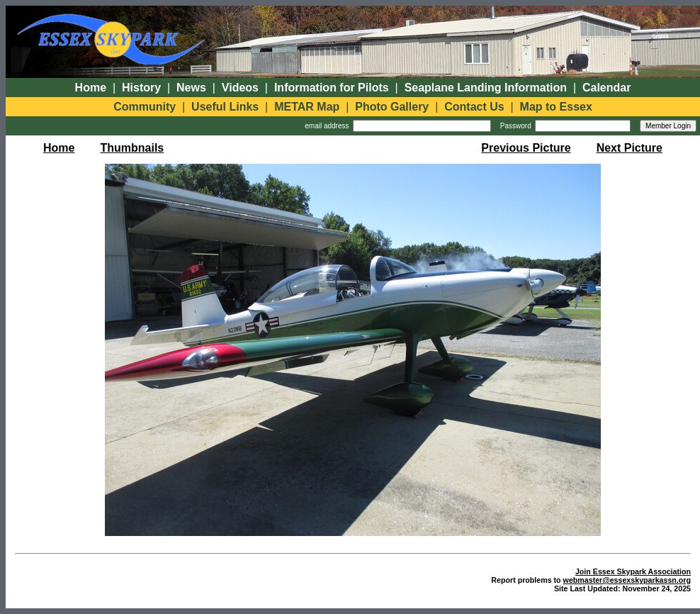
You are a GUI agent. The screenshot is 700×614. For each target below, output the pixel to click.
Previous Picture (526, 148)
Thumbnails (132, 148)
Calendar (606, 88)
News (191, 88)
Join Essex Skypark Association (633, 571)
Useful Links (225, 107)
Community (145, 107)
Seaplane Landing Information (486, 88)
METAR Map (307, 107)
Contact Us (474, 107)
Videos (240, 88)
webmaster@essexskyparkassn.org (627, 580)
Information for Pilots (332, 88)
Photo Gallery (392, 107)
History (141, 88)
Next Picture (630, 148)
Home (91, 88)
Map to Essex (556, 107)
